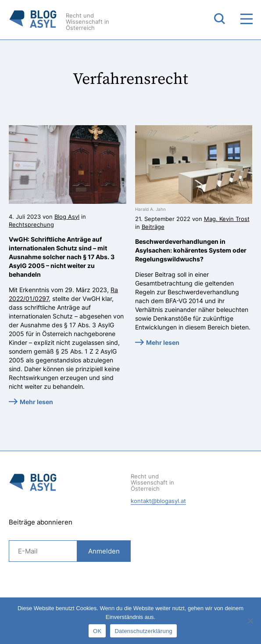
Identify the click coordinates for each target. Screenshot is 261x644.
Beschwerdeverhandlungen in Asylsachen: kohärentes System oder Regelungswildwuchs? (191, 250)
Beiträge (153, 227)
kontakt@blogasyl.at (158, 501)
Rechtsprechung (31, 224)
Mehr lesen (36, 402)
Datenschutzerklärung (143, 631)
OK (97, 631)
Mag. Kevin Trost (227, 219)
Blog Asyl (67, 217)
